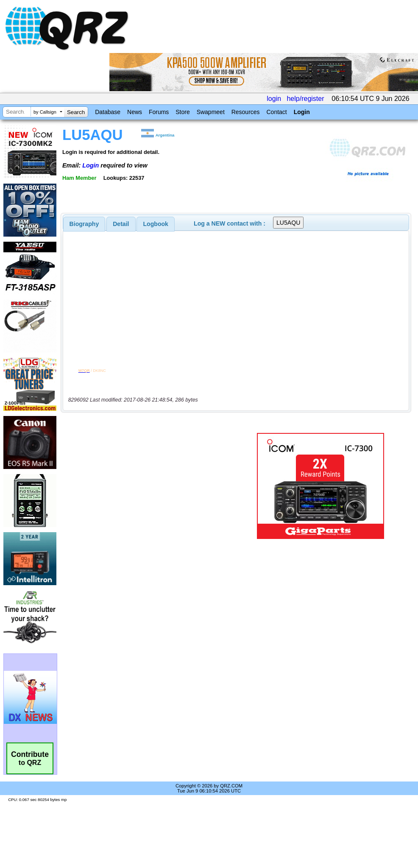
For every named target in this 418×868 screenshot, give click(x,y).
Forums (159, 112)
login (274, 99)
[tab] (84, 224)
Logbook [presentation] (156, 224)
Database (108, 112)
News (135, 112)
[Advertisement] (152, 486)
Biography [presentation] (84, 224)
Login (302, 112)
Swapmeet (211, 112)
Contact (276, 112)
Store (183, 112)
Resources (246, 112)
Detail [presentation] (121, 224)
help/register (305, 99)
